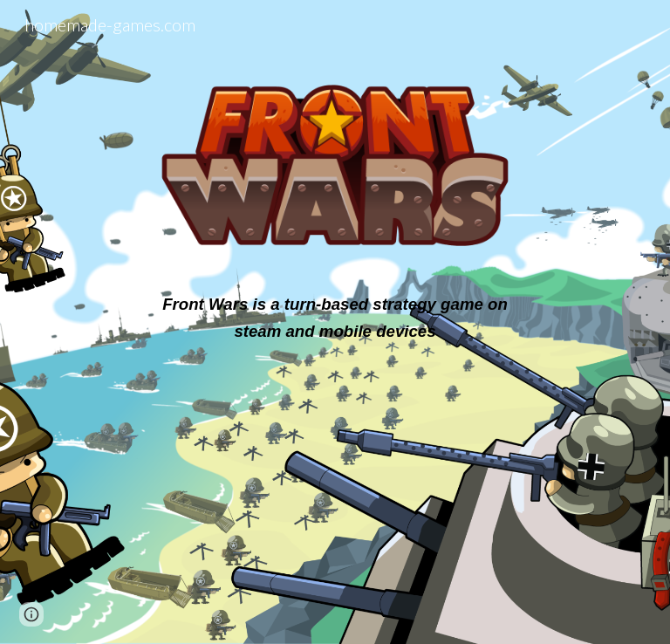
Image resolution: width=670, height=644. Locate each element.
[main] (335, 318)
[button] (31, 614)
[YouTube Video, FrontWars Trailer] (335, 475)
